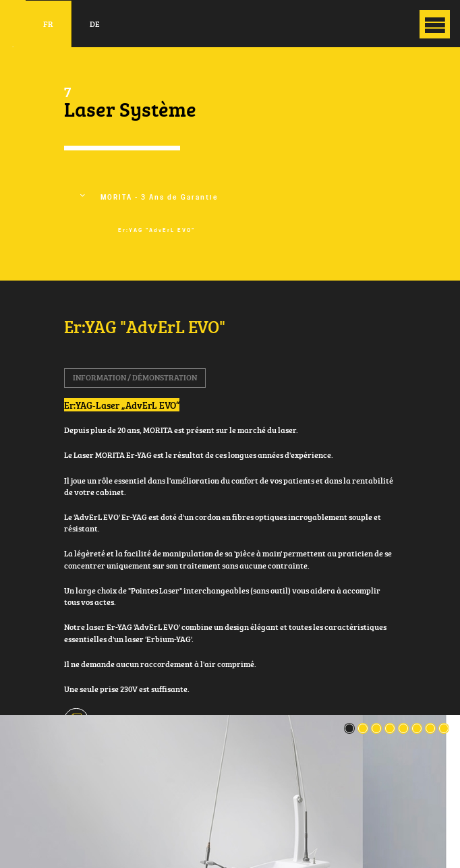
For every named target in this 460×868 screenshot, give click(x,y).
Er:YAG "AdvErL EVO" (156, 230)
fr (48, 24)
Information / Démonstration (135, 377)
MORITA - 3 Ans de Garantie (160, 197)
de (95, 24)
